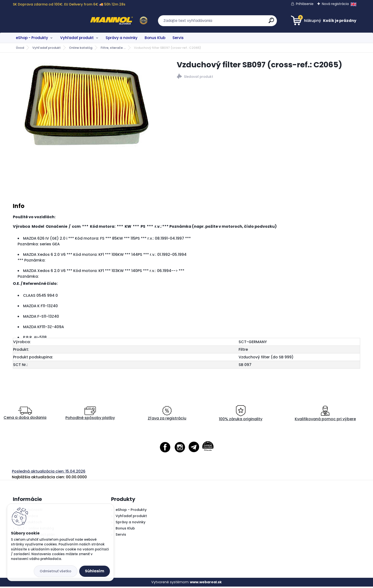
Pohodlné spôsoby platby (90, 415)
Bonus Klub (155, 38)
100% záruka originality (241, 415)
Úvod (20, 48)
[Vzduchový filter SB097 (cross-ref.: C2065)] (87, 107)
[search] (233, 22)
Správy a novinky (122, 38)
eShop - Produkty (32, 38)
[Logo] (42, 21)
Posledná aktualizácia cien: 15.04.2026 (49, 473)
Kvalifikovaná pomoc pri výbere (325, 415)
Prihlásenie (305, 4)
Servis (178, 38)
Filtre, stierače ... (113, 48)
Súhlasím (95, 571)
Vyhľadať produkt (77, 38)
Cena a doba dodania (25, 415)
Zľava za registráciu (167, 415)
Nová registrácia (335, 4)
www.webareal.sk (206, 583)
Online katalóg (81, 48)
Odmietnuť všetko (56, 571)
